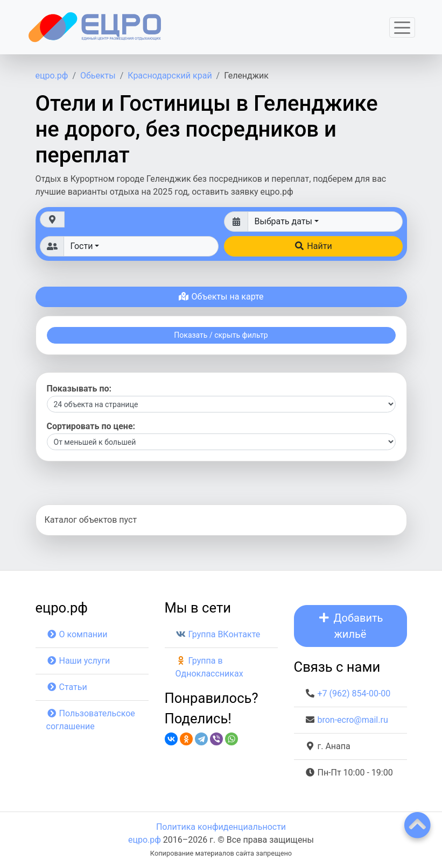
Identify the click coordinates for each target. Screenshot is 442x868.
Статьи (67, 687)
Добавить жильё (350, 626)
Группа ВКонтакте (218, 634)
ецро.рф (52, 76)
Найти (313, 246)
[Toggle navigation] (402, 27)
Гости (82, 246)
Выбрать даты (283, 221)
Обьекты (98, 76)
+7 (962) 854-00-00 (354, 693)
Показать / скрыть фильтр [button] (221, 335)
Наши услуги (78, 661)
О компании (77, 634)
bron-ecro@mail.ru (352, 720)
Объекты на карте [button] (221, 297)
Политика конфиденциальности (221, 827)
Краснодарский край (170, 76)
